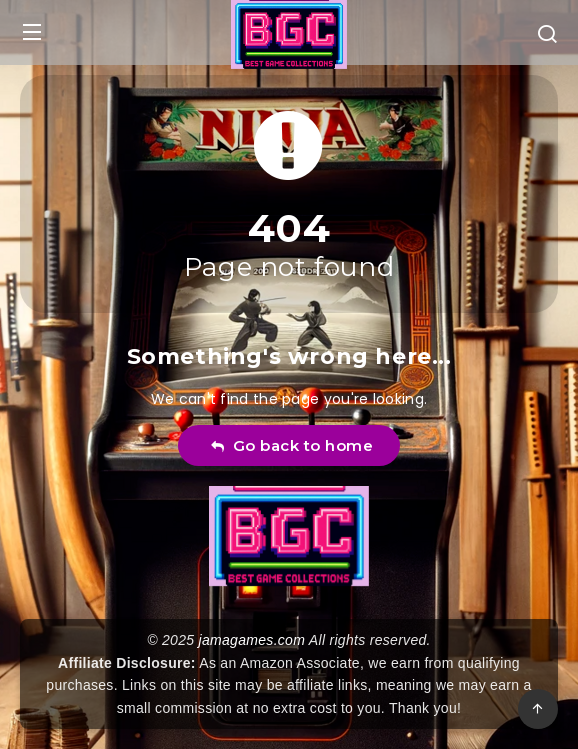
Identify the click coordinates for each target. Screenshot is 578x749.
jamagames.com (252, 640)
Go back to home (291, 445)
